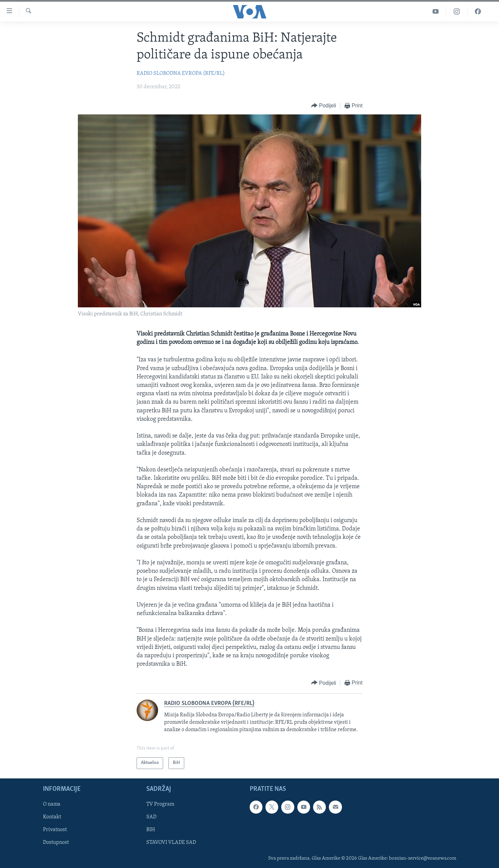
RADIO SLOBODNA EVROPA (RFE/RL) (181, 73)
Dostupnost (56, 843)
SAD (151, 817)
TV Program (160, 804)
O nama (52, 804)
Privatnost (55, 830)
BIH (151, 830)
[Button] (323, 106)
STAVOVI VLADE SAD (171, 843)
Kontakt (52, 817)
